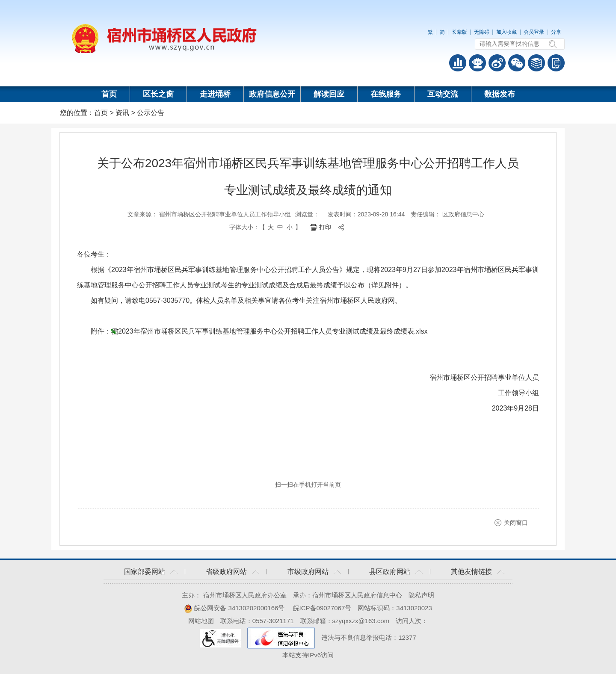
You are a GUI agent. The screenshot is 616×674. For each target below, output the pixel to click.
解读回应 (329, 94)
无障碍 (482, 32)
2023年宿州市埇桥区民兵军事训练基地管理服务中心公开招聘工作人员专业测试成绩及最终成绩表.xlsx (273, 331)
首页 (109, 94)
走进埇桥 (215, 94)
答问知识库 (536, 63)
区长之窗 (158, 94)
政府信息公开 (272, 94)
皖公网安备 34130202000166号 (234, 608)
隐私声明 (421, 595)
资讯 (122, 113)
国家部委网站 (145, 572)
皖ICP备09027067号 (322, 608)
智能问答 (477, 63)
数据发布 (500, 94)
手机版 (556, 63)
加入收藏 (506, 32)
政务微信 (517, 63)
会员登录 (534, 32)
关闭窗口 (516, 523)
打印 (325, 227)
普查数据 (458, 63)
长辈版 (459, 32)
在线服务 (386, 94)
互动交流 (443, 94)
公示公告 (151, 113)
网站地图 (201, 621)
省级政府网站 (226, 572)
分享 (556, 32)
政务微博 (497, 63)
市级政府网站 (308, 572)
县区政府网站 (390, 572)
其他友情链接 (471, 572)
